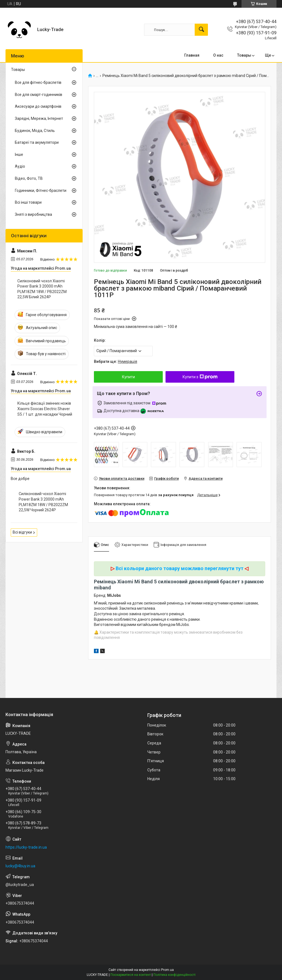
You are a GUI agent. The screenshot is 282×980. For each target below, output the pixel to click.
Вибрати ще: (116, 361)
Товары (244, 55)
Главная (192, 55)
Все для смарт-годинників (39, 95)
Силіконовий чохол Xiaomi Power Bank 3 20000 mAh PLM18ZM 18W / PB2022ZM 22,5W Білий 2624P (42, 289)
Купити (128, 377)
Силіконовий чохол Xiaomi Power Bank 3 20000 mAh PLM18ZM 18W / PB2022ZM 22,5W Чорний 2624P (43, 502)
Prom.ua (167, 970)
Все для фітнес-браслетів (38, 82)
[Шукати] (201, 30)
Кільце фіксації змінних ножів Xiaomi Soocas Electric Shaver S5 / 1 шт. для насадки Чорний (45, 409)
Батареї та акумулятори (37, 142)
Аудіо (20, 166)
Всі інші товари (28, 202)
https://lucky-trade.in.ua (26, 847)
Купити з (200, 377)
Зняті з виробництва (33, 214)
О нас (218, 55)
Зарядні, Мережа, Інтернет (39, 118)
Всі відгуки (22, 532)
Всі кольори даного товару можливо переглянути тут (180, 568)
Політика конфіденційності (174, 975)
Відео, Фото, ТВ (29, 178)
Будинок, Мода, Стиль (35, 131)
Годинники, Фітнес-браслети (41, 191)
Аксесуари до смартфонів (38, 106)
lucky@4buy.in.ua (20, 866)
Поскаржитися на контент (131, 975)
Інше (19, 154)
